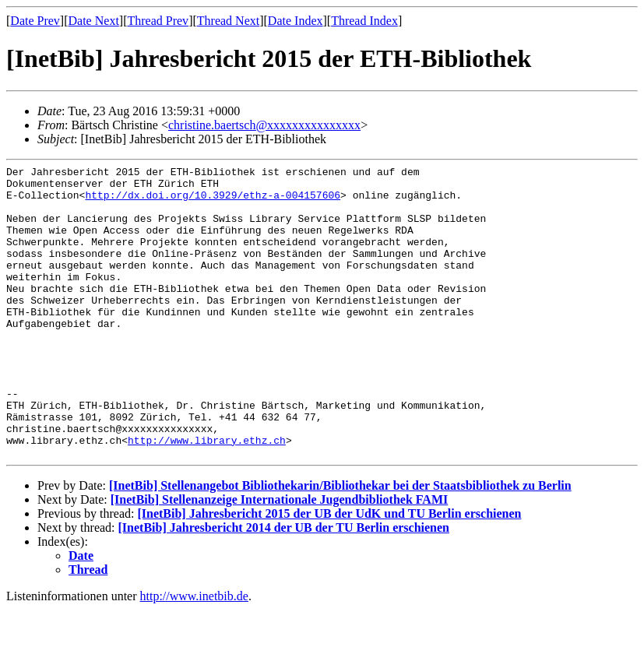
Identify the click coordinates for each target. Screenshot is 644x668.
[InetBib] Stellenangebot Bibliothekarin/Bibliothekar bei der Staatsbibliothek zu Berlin (340, 544)
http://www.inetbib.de (194, 654)
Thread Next (228, 21)
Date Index (296, 21)
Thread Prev (158, 21)
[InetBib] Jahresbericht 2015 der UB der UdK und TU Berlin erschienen (329, 572)
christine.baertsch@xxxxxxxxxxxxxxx (264, 125)
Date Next (94, 21)
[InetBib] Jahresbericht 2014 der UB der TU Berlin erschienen (284, 586)
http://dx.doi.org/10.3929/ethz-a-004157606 (213, 202)
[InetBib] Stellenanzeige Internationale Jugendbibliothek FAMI (280, 558)
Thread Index (364, 21)
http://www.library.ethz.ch (207, 496)
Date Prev (35, 21)
